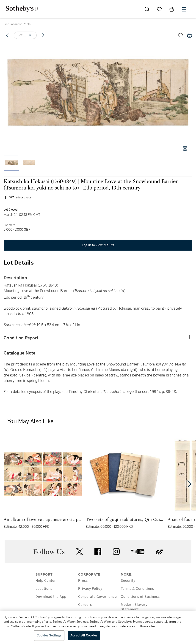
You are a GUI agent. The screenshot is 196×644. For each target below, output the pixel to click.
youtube (138, 552)
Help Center (46, 581)
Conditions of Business (140, 597)
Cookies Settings (49, 635)
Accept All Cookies (84, 635)
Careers (85, 605)
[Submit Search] (147, 9)
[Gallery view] (185, 149)
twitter (80, 552)
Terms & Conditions (137, 589)
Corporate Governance (98, 597)
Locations (44, 589)
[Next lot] (43, 35)
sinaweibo (159, 552)
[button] (98, 92)
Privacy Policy (90, 589)
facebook (98, 552)
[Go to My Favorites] (159, 9)
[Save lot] (180, 35)
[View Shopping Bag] (172, 9)
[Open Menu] (184, 9)
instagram (116, 552)
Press (83, 581)
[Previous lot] (7, 35)
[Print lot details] (190, 35)
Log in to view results (98, 245)
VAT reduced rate (20, 198)
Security (128, 581)
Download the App (51, 597)
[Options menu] (25, 35)
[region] (98, 627)
